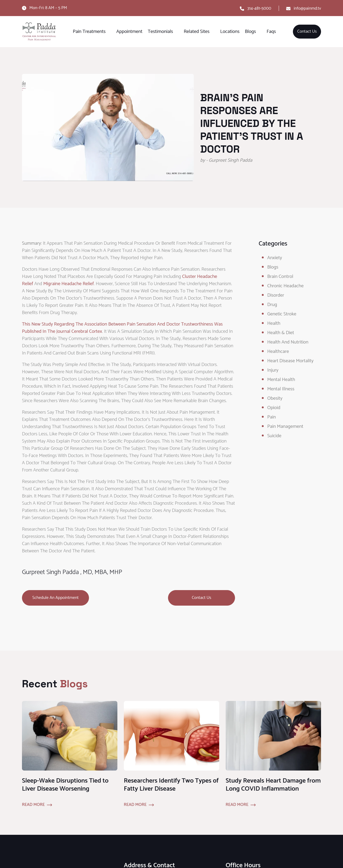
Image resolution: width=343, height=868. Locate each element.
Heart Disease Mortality (290, 361)
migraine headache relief (68, 284)
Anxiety (275, 258)
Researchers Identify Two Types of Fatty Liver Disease (171, 785)
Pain (271, 417)
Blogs (273, 267)
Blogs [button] (250, 32)
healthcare (278, 352)
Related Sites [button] (197, 32)
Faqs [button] (271, 32)
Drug (272, 305)
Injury (273, 370)
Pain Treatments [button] (89, 32)
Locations (230, 32)
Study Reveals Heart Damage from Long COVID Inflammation (273, 785)
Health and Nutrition (288, 342)
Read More (33, 805)
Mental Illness (281, 389)
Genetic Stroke (282, 314)
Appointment (129, 32)
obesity (275, 398)
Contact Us (307, 31)
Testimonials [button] (161, 32)
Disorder (276, 295)
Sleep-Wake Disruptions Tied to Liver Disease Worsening (65, 785)
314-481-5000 (259, 8)
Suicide (274, 436)
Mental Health (281, 380)
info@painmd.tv (307, 8)
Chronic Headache (285, 286)
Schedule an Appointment (56, 598)
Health (274, 323)
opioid (274, 408)
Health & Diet (281, 333)
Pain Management (285, 427)
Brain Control (280, 277)
